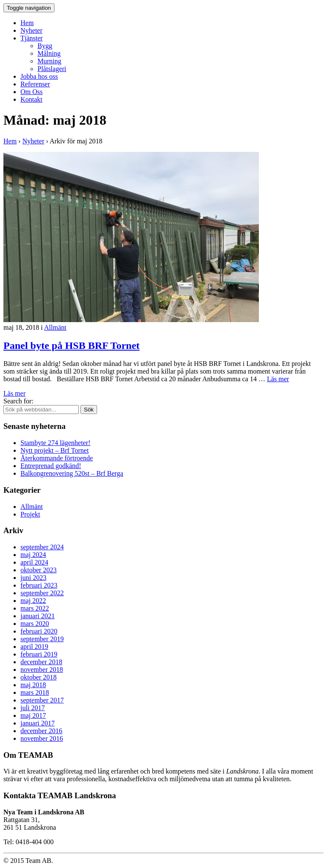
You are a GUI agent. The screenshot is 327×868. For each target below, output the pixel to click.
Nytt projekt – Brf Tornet (54, 450)
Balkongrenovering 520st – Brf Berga (72, 473)
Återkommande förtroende (57, 458)
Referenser (35, 84)
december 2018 (41, 662)
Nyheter (32, 30)
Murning (49, 61)
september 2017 (42, 700)
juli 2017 (33, 708)
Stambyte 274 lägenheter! (55, 443)
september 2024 (42, 547)
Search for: (19, 401)
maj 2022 (33, 601)
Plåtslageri (52, 69)
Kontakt (32, 99)
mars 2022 (35, 608)
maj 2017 (33, 715)
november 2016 (42, 738)
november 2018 (42, 670)
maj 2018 (33, 685)
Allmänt (55, 327)
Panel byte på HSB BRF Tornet (72, 345)
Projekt (30, 514)
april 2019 (34, 647)
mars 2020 (35, 624)
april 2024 (34, 562)
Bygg (45, 46)
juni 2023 (33, 578)
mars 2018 (35, 692)
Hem (27, 23)
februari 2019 (39, 654)
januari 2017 (37, 723)
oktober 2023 (39, 570)
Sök (89, 410)
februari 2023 (39, 585)
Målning (49, 53)
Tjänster (32, 38)
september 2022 (42, 593)
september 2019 (42, 639)
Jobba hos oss (39, 76)
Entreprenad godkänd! (51, 466)
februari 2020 (39, 631)
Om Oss (32, 92)
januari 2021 (37, 616)
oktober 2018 (39, 677)
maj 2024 (33, 555)
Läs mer (278, 379)
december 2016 (41, 731)
